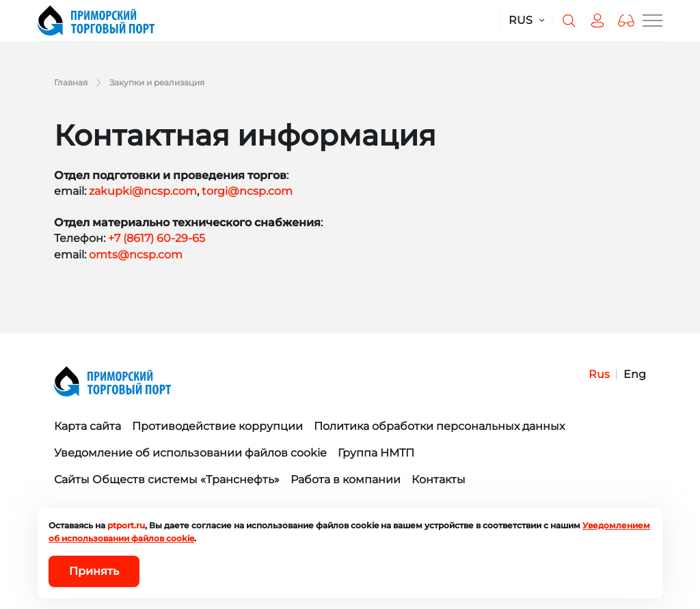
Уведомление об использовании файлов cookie (190, 453)
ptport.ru (126, 525)
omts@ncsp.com (136, 255)
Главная (71, 82)
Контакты (439, 479)
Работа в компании (346, 479)
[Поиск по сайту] (569, 21)
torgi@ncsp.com (247, 191)
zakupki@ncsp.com (143, 191)
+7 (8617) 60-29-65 (157, 238)
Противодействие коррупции (217, 426)
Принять (94, 571)
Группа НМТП (376, 453)
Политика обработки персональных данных (439, 426)
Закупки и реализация (157, 82)
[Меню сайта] (652, 21)
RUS (521, 20)
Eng (635, 374)
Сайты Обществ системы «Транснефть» (167, 479)
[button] (626, 21)
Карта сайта (87, 426)
